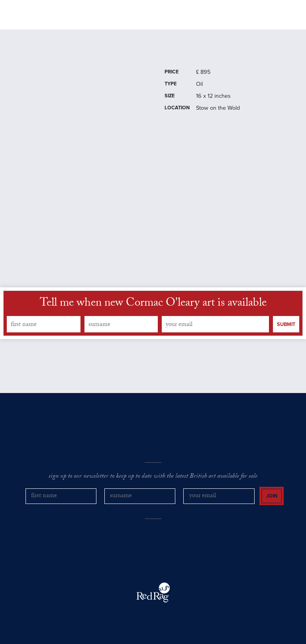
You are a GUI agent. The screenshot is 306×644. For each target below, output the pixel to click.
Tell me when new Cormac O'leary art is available (153, 304)
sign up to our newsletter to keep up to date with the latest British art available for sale (153, 477)
